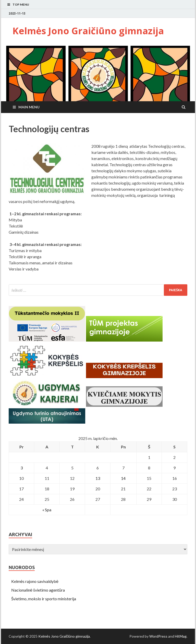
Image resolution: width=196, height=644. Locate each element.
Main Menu (29, 107)
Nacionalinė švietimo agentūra (38, 590)
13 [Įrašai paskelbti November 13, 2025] (98, 478)
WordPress (158, 636)
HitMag (181, 636)
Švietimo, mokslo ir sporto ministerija (44, 599)
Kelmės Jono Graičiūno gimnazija (88, 31)
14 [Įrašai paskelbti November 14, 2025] (123, 478)
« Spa (47, 510)
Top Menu (21, 4)
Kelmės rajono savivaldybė (35, 581)
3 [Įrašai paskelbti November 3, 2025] (22, 468)
